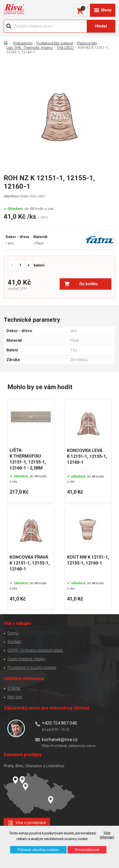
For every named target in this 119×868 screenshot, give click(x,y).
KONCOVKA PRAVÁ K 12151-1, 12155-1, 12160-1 (30, 563)
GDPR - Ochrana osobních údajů (35, 650)
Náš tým (15, 697)
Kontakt (14, 642)
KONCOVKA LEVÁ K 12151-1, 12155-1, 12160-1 (87, 456)
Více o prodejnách (31, 823)
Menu (106, 10)
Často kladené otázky (26, 659)
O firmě (14, 688)
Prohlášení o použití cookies (32, 668)
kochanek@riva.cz (60, 739)
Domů (13, 633)
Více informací (107, 835)
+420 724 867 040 (59, 723)
